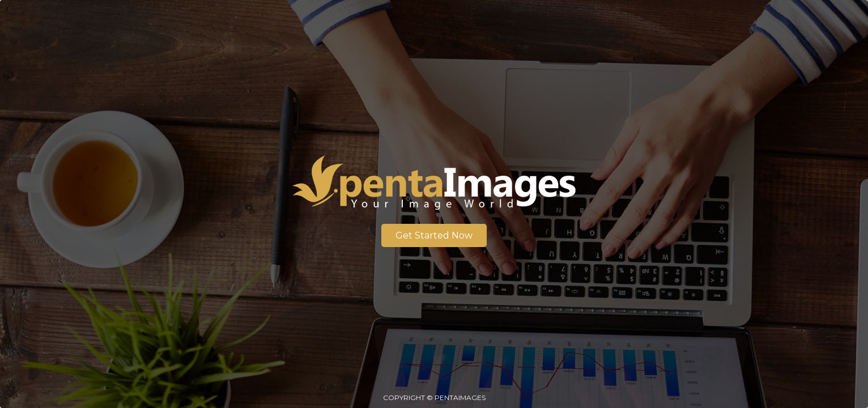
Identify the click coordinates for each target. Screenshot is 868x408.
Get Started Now (434, 235)
